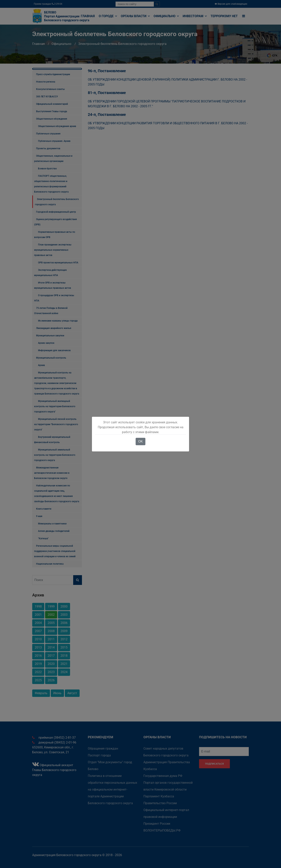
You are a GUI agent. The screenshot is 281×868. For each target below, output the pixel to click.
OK (140, 441)
